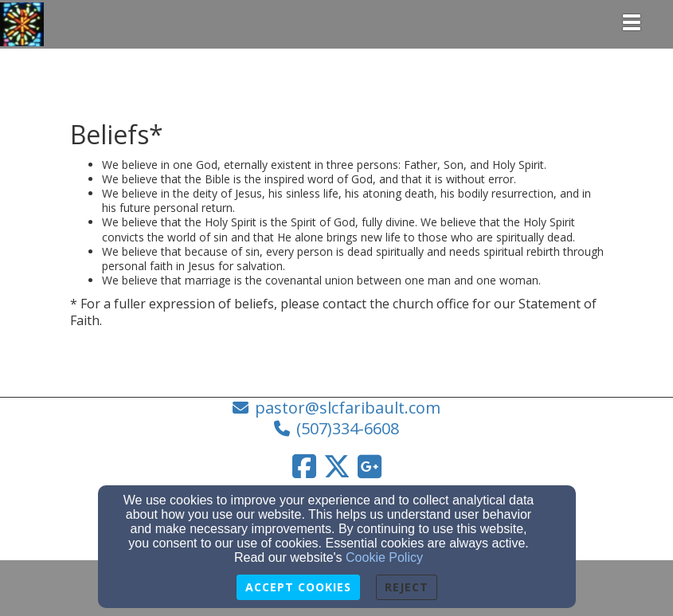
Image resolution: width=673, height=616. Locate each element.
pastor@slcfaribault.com (348, 408)
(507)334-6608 (348, 428)
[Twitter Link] (337, 466)
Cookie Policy (384, 557)
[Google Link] (370, 466)
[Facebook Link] (304, 466)
